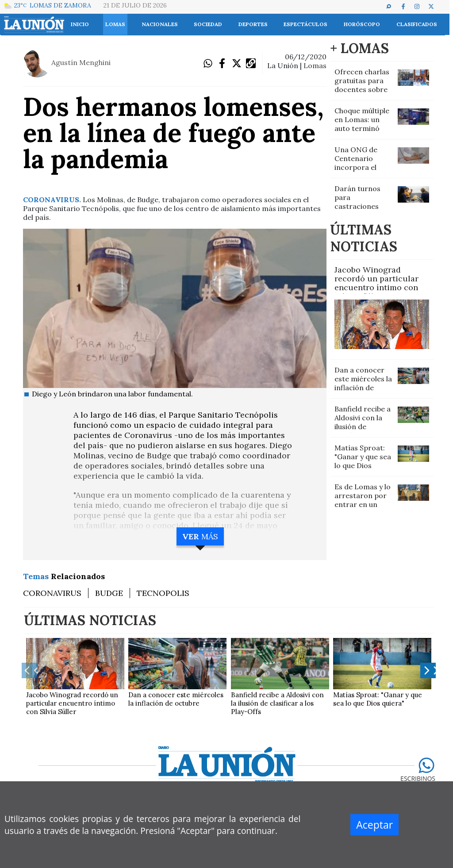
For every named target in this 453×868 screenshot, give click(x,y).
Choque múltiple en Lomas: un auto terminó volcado (362, 124)
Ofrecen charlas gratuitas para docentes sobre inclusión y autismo (362, 89)
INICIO (80, 24)
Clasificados (417, 24)
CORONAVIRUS (52, 593)
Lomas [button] (115, 24)
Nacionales (160, 24)
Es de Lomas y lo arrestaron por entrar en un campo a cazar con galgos (363, 504)
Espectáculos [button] (305, 24)
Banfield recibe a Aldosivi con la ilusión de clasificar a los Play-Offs (363, 426)
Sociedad (208, 24)
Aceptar (374, 825)
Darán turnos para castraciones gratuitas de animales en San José (362, 211)
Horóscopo (362, 24)
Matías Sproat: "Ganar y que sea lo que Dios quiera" (363, 461)
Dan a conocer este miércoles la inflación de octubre (363, 383)
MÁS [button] (200, 536)
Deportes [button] (253, 24)
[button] (393, 6)
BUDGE (109, 593)
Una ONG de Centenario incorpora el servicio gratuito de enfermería (363, 167)
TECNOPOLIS (163, 593)
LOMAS (315, 65)
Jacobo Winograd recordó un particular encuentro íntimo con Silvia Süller (376, 283)
